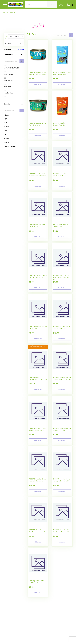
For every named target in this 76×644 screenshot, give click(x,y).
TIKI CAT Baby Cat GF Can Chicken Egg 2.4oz (62, 429)
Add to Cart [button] (38, 84)
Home (6, 13)
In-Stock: (8, 44)
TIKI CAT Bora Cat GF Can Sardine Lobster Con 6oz (38, 175)
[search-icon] (71, 35)
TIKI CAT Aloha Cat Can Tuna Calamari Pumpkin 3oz (61, 277)
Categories (9, 54)
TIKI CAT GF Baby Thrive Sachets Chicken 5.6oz (37, 429)
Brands (7, 104)
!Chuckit (7, 115)
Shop (12, 13)
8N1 (5, 123)
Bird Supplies (9, 80)
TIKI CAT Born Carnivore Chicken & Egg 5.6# (62, 327)
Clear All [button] (21, 49)
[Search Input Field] (62, 35)
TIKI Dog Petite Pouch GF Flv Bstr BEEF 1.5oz (38, 582)
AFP (5, 131)
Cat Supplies (9, 93)
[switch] (22, 43)
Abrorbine (7, 138)
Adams (6, 142)
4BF (5, 119)
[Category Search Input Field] (12, 61)
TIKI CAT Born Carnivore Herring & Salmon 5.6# (37, 480)
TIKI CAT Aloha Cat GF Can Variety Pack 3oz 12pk (38, 378)
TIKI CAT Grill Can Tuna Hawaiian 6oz (37, 226)
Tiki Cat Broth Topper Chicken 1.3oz (61, 226)
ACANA (7, 127)
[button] (62, 4)
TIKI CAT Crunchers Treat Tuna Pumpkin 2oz (62, 73)
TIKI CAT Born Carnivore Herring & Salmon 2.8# (62, 480)
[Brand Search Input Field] (12, 111)
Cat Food (8, 87)
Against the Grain (10, 146)
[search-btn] (22, 61)
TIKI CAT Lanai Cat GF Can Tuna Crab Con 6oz (61, 175)
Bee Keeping (9, 74)
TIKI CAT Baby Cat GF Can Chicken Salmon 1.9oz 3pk (62, 378)
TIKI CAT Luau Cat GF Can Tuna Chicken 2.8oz (38, 124)
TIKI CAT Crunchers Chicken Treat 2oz (60, 124)
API (5, 134)
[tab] (14, 76)
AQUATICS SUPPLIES (12, 68)
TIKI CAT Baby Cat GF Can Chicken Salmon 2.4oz (38, 277)
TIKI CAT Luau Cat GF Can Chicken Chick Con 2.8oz (38, 73)
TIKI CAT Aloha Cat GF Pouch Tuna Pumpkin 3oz (38, 531)
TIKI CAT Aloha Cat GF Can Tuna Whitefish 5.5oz (62, 531)
